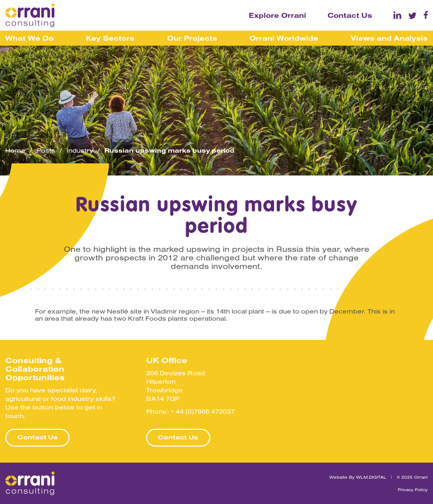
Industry (80, 151)
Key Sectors (110, 38)
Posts (46, 151)
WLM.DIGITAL (371, 477)
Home (15, 151)
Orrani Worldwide (284, 38)
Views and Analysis (389, 38)
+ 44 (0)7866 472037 (203, 411)
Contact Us (350, 15)
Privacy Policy (413, 490)
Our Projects (192, 38)
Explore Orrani (277, 15)
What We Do (29, 38)
